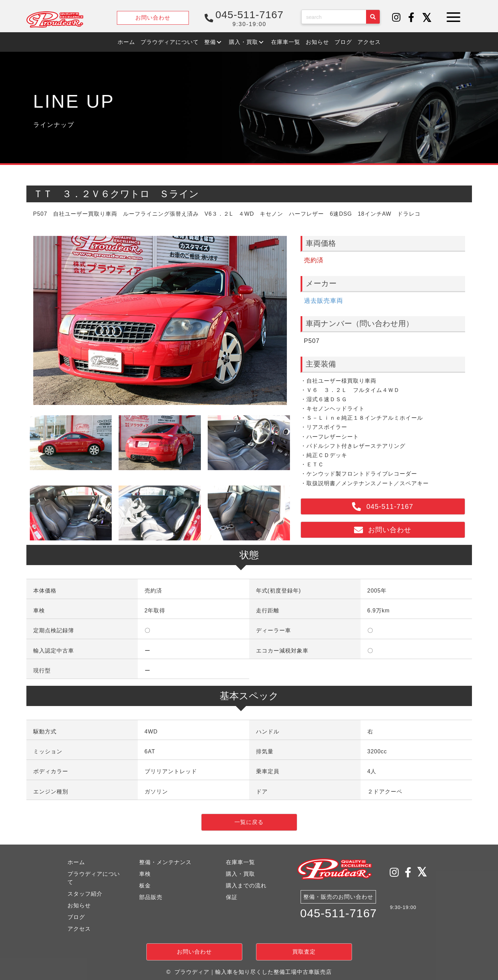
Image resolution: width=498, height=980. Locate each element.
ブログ (76, 917)
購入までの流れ (246, 886)
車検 (145, 874)
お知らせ (79, 905)
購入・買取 (240, 874)
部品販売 (151, 897)
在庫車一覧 (240, 862)
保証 (232, 897)
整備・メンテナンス (165, 862)
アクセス (79, 929)
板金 (145, 886)
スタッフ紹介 (85, 894)
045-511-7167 (339, 913)
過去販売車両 (324, 301)
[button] (397, 18)
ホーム (76, 862)
